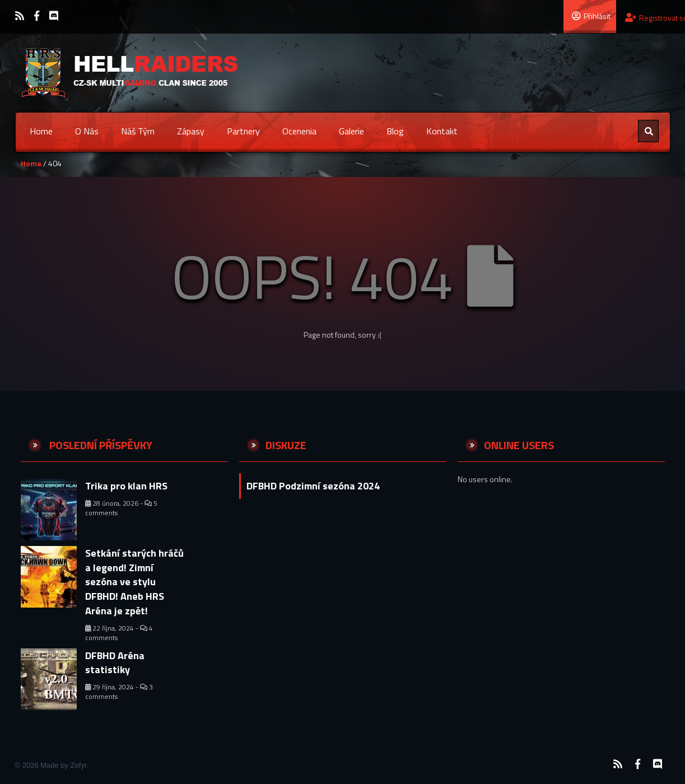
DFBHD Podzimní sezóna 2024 (313, 486)
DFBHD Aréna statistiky (115, 663)
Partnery (243, 131)
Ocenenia (299, 131)
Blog (395, 131)
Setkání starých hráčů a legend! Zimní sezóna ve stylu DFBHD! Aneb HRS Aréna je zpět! (134, 582)
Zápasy (191, 131)
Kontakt (442, 131)
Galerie (351, 131)
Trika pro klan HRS (126, 486)
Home (41, 131)
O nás (87, 131)
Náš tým (138, 131)
